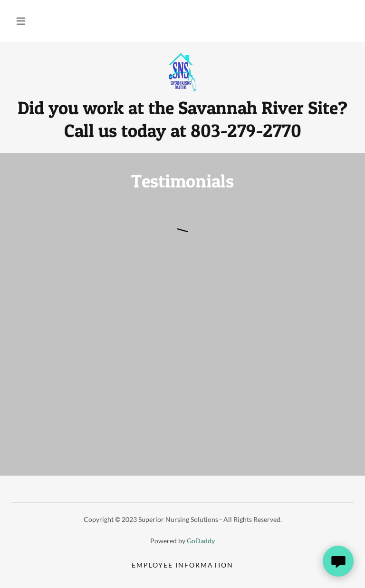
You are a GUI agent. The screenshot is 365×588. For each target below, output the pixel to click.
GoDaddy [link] (201, 541)
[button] (21, 21)
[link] (182, 72)
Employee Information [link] (182, 565)
